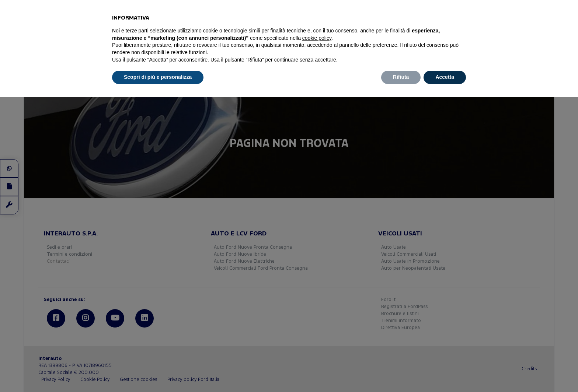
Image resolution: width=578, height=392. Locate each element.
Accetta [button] (445, 77)
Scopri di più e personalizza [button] (158, 77)
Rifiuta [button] (401, 77)
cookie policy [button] (317, 38)
